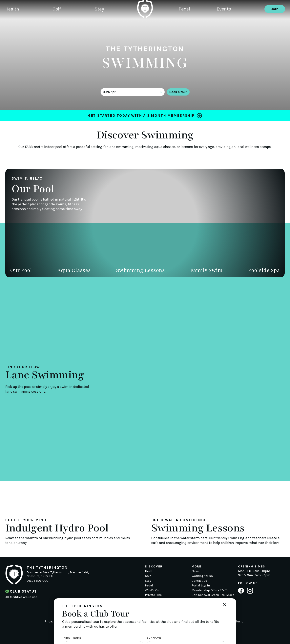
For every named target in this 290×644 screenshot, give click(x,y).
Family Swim (206, 270)
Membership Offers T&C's (210, 590)
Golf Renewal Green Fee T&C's (213, 595)
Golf (60, 23)
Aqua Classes (74, 270)
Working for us (202, 576)
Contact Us (199, 581)
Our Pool (21, 270)
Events (228, 23)
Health (13, 23)
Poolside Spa (264, 270)
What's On (152, 590)
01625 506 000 (38, 581)
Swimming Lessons (140, 270)
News (196, 571)
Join (275, 23)
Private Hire (153, 595)
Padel (185, 23)
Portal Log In (201, 585)
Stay (106, 23)
